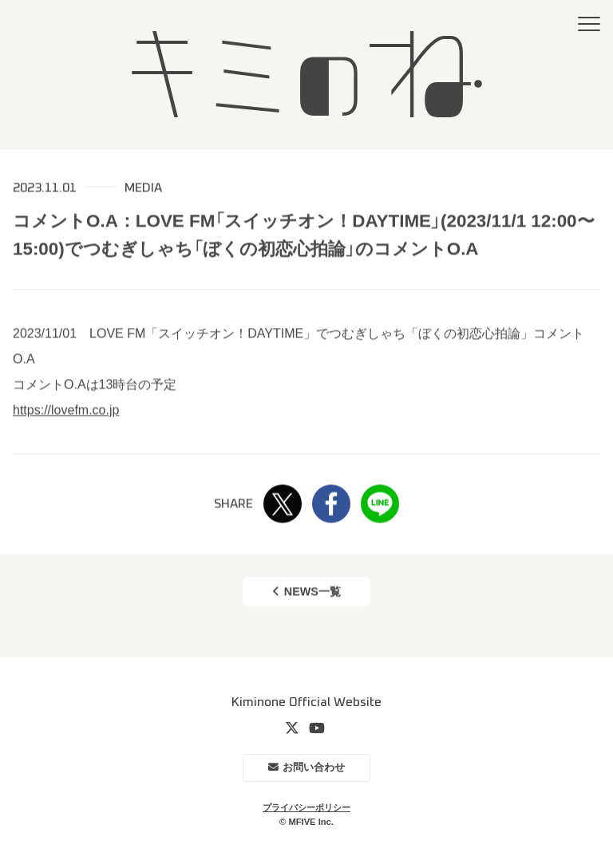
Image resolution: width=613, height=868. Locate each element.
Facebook (331, 505)
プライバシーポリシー (306, 807)
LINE (380, 505)
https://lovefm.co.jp (66, 410)
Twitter (283, 505)
